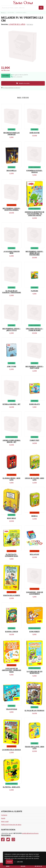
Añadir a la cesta (23, 83)
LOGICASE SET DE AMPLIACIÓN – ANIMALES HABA (11, 670)
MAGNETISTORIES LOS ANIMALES (11, 134)
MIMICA (34, 516)
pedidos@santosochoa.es (30, 833)
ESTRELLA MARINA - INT (11, 404)
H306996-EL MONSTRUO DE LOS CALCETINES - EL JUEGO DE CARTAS (34, 214)
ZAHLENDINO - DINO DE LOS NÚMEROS (35, 593)
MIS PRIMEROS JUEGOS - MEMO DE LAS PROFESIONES (34, 253)
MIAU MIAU (11, 518)
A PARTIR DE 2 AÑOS (17, 24)
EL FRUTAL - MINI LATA (11, 787)
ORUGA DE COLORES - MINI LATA (34, 479)
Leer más (20, 862)
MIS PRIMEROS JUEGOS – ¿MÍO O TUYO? (11, 329)
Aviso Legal (5, 821)
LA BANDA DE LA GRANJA (11, 750)
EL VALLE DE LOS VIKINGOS (34, 711)
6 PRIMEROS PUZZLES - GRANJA (34, 171)
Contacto (4, 815)
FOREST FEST (34, 440)
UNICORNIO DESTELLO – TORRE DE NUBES (35, 329)
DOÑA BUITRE (35, 133)
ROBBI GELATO (35, 404)
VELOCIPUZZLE (11, 709)
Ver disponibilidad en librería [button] (11, 88)
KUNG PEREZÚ (34, 632)
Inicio (3, 13)
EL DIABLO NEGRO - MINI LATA (12, 479)
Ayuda (3, 818)
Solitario (30, 24)
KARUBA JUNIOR (12, 632)
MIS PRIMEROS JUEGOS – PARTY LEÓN (35, 367)
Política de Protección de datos (11, 825)
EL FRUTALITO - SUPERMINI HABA (12, 555)
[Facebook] (3, 840)
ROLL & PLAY (34, 554)
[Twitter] (8, 840)
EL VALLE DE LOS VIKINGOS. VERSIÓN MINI (11, 292)
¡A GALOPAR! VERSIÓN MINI (12, 252)
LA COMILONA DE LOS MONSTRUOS (34, 672)
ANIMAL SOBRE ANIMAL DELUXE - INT (12, 441)
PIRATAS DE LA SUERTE (12, 595)
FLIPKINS (34, 291)
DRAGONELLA (11, 171)
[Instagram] (13, 840)
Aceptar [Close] (9, 862)
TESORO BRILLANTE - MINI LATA (35, 748)
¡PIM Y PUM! (12, 366)
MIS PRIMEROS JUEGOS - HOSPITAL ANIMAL (12, 209)
